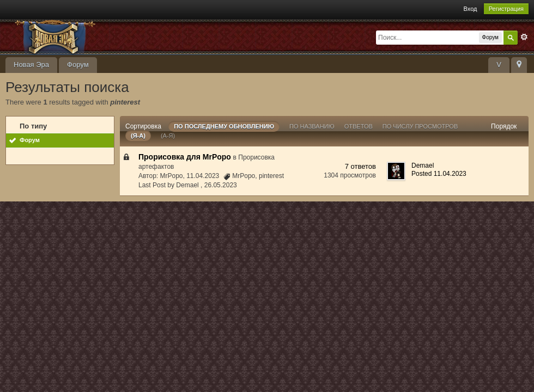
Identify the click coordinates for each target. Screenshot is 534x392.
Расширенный (524, 37)
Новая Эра (31, 65)
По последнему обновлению (224, 126)
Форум (78, 65)
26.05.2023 (221, 185)
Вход (471, 9)
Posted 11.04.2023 (439, 174)
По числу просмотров (420, 126)
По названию (312, 126)
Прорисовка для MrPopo (185, 157)
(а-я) (168, 136)
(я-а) (138, 136)
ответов (359, 126)
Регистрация (506, 9)
